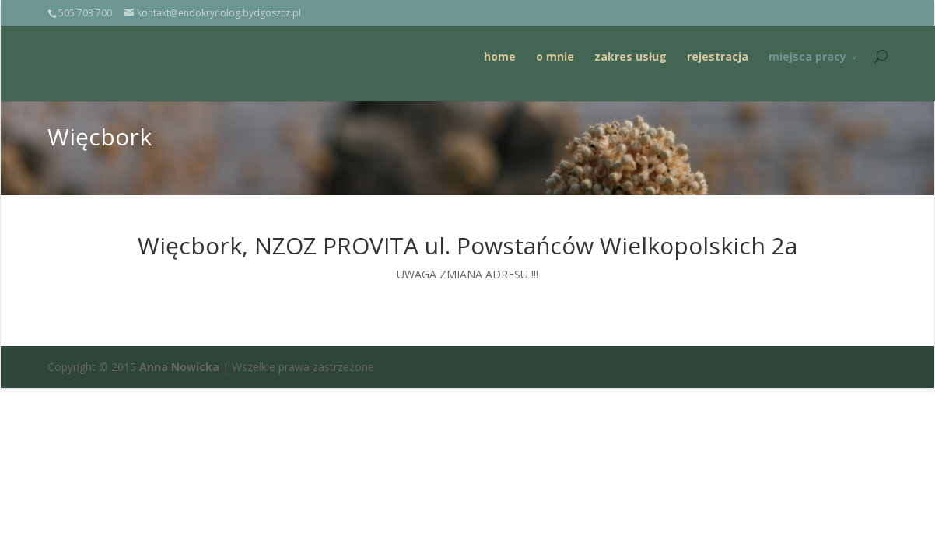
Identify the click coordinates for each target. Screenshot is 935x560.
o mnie (554, 56)
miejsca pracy (807, 56)
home (499, 56)
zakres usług (630, 56)
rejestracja (717, 56)
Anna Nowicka (179, 367)
